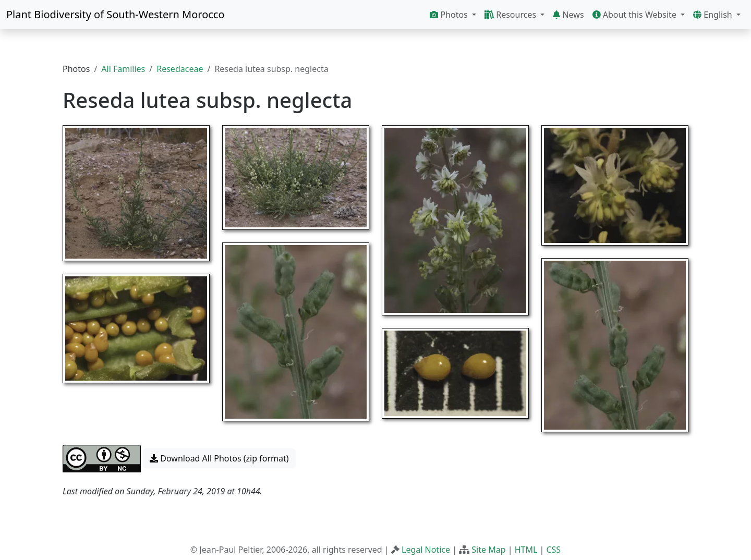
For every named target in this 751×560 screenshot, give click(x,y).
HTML (526, 550)
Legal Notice (426, 550)
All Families (123, 69)
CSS (553, 550)
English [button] (714, 15)
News (568, 15)
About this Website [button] (636, 15)
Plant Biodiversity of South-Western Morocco (116, 14)
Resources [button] (511, 15)
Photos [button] (450, 15)
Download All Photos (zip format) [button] (219, 458)
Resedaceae (180, 69)
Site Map (488, 550)
